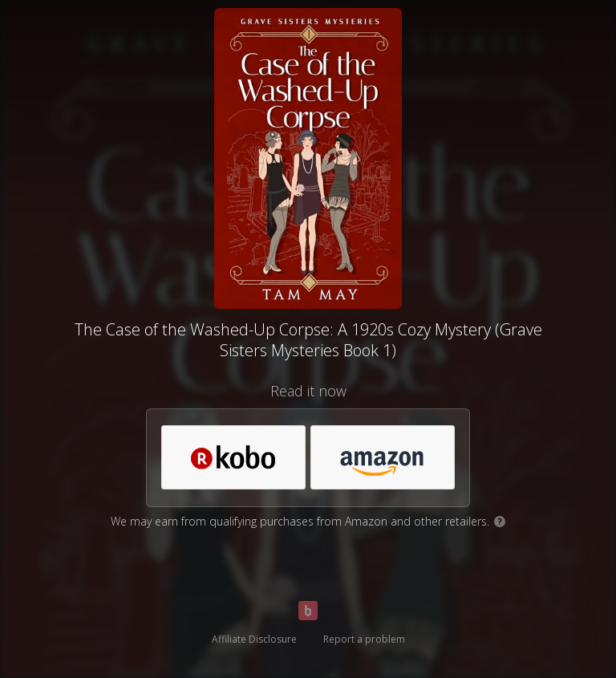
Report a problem (364, 639)
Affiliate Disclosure (254, 639)
